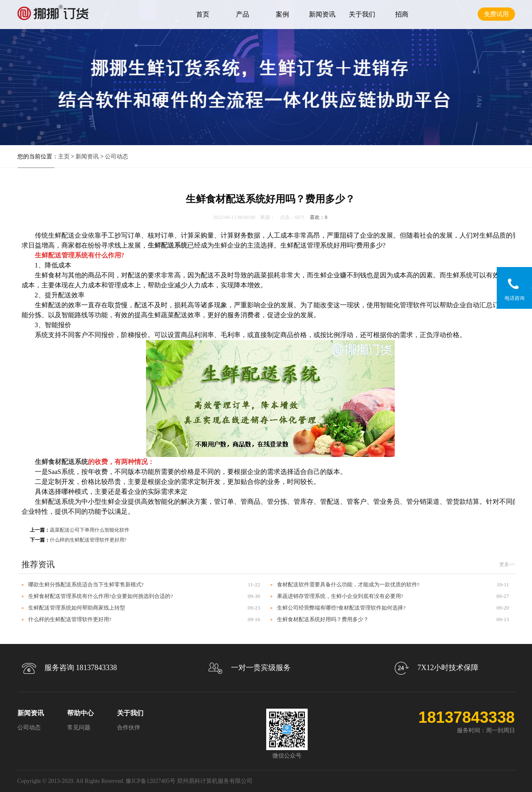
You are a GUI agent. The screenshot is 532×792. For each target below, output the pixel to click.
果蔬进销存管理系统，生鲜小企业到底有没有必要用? (340, 596)
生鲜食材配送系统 (61, 462)
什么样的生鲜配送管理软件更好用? (88, 540)
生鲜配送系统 (168, 245)
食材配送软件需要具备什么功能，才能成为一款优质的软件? (348, 584)
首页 (203, 14)
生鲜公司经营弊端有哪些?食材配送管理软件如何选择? (341, 608)
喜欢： (318, 217)
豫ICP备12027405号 (151, 781)
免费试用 (496, 14)
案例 (282, 14)
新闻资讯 (322, 14)
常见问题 (79, 728)
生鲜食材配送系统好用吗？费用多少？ (323, 619)
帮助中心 (80, 713)
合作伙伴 (129, 728)
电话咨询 (515, 298)
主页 (64, 157)
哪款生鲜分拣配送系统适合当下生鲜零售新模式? (86, 584)
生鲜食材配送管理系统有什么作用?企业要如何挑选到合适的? (101, 596)
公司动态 (117, 157)
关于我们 (362, 14)
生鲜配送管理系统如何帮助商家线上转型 (77, 608)
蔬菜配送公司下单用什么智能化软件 (90, 530)
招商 (402, 14)
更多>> (507, 564)
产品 (243, 14)
